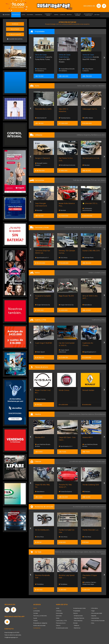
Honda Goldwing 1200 (91, 485)
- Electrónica (77, 628)
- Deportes (93, 616)
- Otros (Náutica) (78, 621)
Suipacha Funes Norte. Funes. (44, 57)
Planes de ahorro (61, 623)
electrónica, (66, 552)
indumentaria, (101, 552)
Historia (35, 621)
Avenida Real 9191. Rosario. (91, 57)
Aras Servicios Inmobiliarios (41, 70)
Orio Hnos (63, 258)
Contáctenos (37, 628)
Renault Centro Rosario (41, 164)
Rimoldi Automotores (67, 165)
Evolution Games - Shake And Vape (90, 583)
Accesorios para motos (97, 507)
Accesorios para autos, (81, 507)
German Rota (88, 258)
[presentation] (30, 58)
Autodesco (87, 305)
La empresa (37, 611)
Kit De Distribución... (43, 530)
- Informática (94, 608)
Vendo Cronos (64, 390)
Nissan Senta (40, 399)
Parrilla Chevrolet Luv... (91, 530)
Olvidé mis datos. (15, 39)
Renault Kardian (88, 390)
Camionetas (59, 613)
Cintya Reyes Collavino (88, 70)
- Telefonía (76, 625)
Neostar (86, 165)
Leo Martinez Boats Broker (43, 445)
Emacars (86, 491)
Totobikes (39, 584)
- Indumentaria (95, 618)
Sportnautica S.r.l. (42, 258)
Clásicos (58, 625)
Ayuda (35, 618)
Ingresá (15, 24)
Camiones (59, 616)
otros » (103, 554)
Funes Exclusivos (65, 491)
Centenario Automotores (87, 209)
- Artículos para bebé (96, 613)
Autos (58, 608)
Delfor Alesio (88, 118)
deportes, (92, 552)
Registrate (15, 29)
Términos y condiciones (40, 616)
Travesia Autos (64, 118)
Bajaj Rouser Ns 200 (66, 296)
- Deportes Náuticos (79, 618)
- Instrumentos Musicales (98, 621)
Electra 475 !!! (40, 437)
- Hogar (93, 611)
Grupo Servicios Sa (42, 305)
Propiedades (77, 611)
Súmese (36, 613)
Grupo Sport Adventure (64, 351)
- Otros (92, 623)
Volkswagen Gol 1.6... (90, 109)
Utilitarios (59, 611)
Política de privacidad (39, 625)
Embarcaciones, (75, 414)
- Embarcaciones (78, 616)
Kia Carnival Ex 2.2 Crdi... (91, 158)
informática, (75, 552)
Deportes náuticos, (88, 414)
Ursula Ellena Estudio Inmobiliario (67, 70)
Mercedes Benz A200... (44, 109)
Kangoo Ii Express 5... (43, 158)
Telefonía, (58, 552)
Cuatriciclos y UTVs (61, 621)
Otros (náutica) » (100, 414)
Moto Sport (40, 352)
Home (35, 608)
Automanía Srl (41, 118)
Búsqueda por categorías (40, 623)
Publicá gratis (15, 34)
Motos (58, 618)
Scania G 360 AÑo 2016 (91, 251)
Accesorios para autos (62, 628)
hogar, (81, 552)
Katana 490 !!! (87, 437)
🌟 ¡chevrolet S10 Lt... (90, 203)
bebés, (86, 552)
